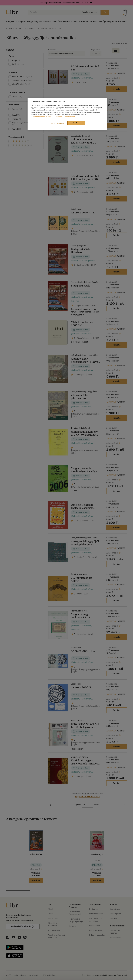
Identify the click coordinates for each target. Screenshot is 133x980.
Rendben (76, 123)
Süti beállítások (57, 123)
